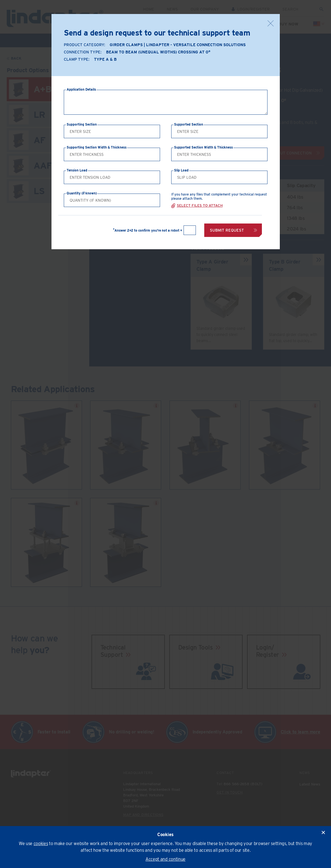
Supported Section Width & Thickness (203, 147)
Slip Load (181, 170)
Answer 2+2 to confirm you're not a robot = (148, 230)
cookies (41, 844)
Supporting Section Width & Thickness (97, 147)
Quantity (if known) (82, 193)
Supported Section (189, 124)
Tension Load (77, 170)
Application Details (81, 89)
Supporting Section (82, 124)
